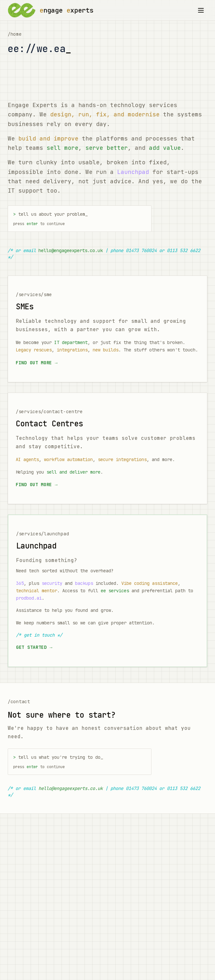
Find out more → (37, 363)
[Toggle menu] (201, 10)
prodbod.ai (29, 598)
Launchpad (133, 172)
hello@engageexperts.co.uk (71, 250)
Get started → (34, 647)
